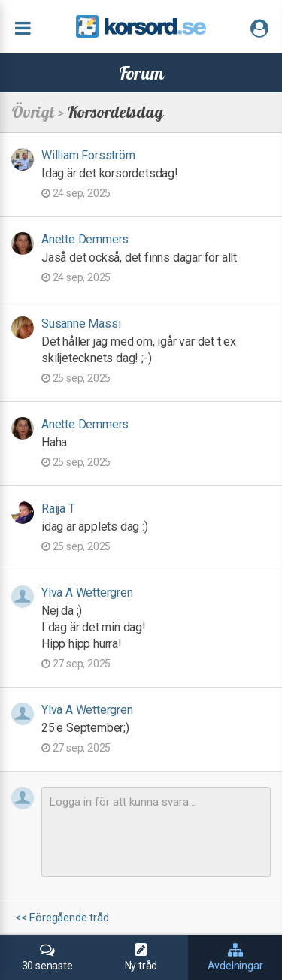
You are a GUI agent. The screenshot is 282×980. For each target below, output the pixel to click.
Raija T (58, 508)
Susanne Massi (81, 324)
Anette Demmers (85, 239)
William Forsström (88, 155)
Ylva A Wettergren (87, 593)
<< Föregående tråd (62, 918)
